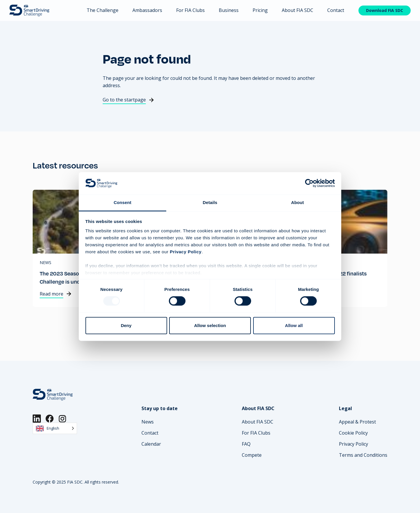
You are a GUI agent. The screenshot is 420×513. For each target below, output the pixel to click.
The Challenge (103, 10)
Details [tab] (210, 202)
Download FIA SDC (385, 10)
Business (229, 10)
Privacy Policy (353, 444)
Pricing (260, 10)
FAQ (246, 444)
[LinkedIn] (37, 419)
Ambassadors (147, 10)
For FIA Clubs (190, 10)
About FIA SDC (297, 10)
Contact (336, 10)
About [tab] (297, 202)
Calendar (151, 444)
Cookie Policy (353, 433)
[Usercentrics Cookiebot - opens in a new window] (309, 183)
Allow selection (210, 325)
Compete (252, 455)
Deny (126, 325)
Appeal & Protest (357, 422)
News (45, 263)
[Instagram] (62, 419)
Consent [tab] (123, 202)
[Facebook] (50, 419)
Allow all (294, 325)
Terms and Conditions (363, 455)
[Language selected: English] (55, 428)
